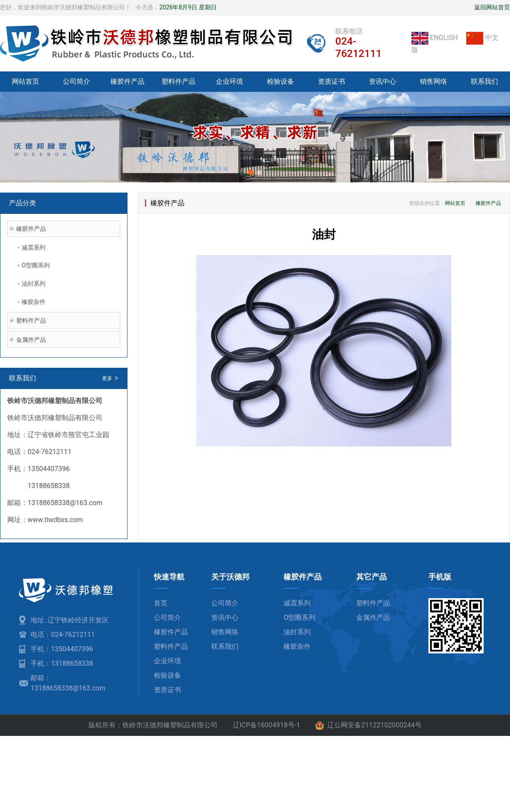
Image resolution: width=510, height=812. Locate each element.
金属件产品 (31, 340)
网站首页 (25, 81)
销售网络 (433, 81)
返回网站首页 (492, 7)
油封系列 (34, 284)
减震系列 (34, 247)
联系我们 (484, 81)
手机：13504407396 (62, 649)
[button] (251, 173)
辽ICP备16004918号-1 (266, 725)
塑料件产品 (178, 81)
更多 (110, 378)
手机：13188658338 (62, 663)
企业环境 (229, 81)
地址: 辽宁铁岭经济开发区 (70, 620)
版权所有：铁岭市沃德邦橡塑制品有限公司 (153, 725)
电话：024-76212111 (63, 635)
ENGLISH (435, 38)
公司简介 (76, 81)
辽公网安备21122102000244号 (368, 726)
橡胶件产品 (127, 81)
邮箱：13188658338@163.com (68, 683)
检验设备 (280, 81)
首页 (161, 603)
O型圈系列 (36, 265)
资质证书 (331, 81)
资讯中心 (382, 81)
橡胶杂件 (34, 302)
